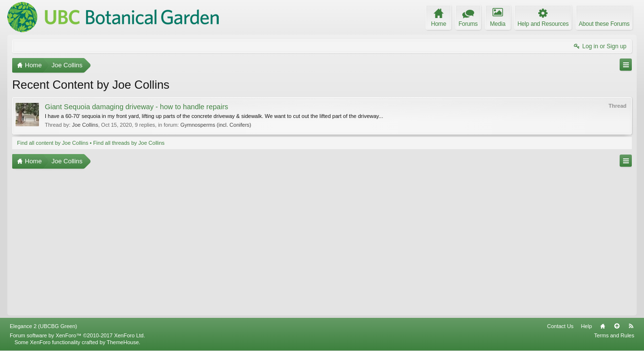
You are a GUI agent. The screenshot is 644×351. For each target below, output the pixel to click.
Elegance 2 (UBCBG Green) (43, 326)
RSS (631, 326)
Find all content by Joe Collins (53, 143)
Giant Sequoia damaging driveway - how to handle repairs (136, 107)
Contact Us (560, 326)
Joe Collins (85, 125)
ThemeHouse (123, 342)
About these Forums (604, 24)
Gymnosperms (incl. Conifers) (216, 125)
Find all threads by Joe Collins (129, 143)
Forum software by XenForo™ (77, 335)
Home (603, 326)
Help (586, 326)
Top (617, 326)
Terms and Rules (614, 335)
